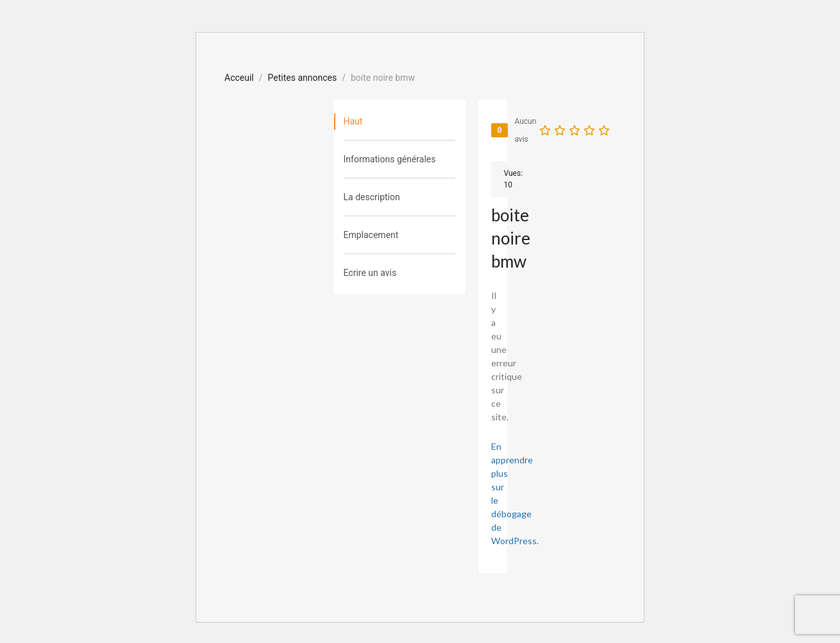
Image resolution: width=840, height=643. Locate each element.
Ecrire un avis (370, 273)
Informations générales (390, 159)
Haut (353, 121)
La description (372, 197)
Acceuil (239, 78)
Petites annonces (303, 78)
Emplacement (371, 235)
